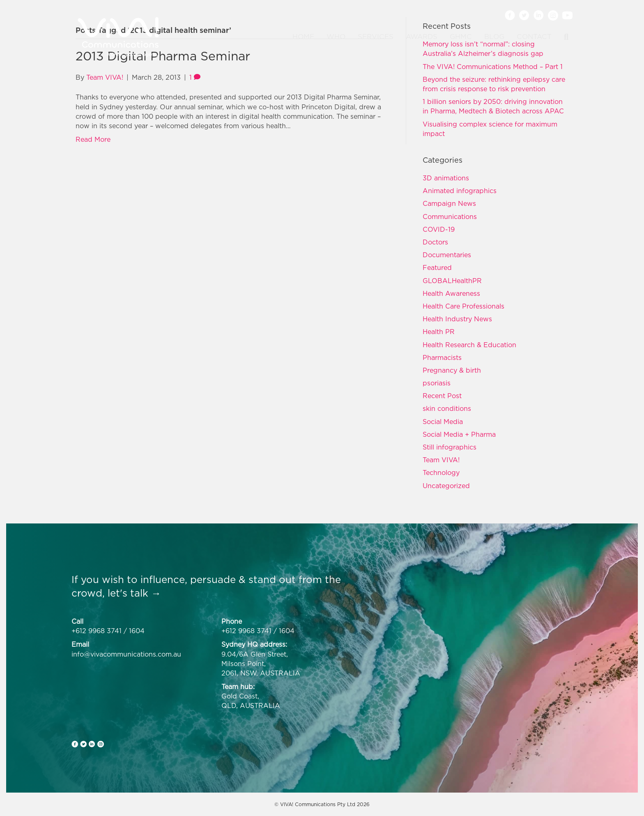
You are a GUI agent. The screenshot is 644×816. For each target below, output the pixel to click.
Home (303, 37)
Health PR (439, 332)
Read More (93, 139)
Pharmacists (442, 357)
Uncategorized (446, 486)
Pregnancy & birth (452, 370)
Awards (422, 37)
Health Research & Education (469, 345)
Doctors (435, 242)
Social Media (443, 422)
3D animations (446, 178)
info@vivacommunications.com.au (126, 654)
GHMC (461, 37)
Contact (534, 37)
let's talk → (134, 593)
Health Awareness (451, 293)
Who (336, 37)
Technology (441, 473)
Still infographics (450, 447)
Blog (494, 37)
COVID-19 (439, 229)
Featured (437, 267)
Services (376, 37)
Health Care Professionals (463, 306)
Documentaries (447, 255)
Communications (450, 217)
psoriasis (437, 383)
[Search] (563, 37)
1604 (137, 631)
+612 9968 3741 (97, 631)
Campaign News (449, 203)
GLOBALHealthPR (452, 281)
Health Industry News (457, 319)
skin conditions (447, 408)
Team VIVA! (441, 460)
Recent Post (442, 396)
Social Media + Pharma (459, 434)
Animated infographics (460, 191)
